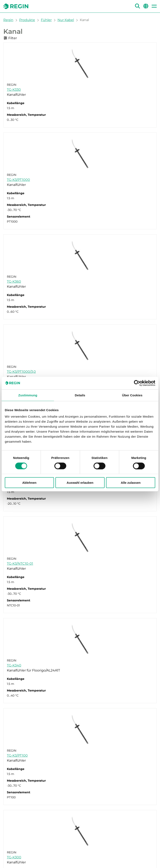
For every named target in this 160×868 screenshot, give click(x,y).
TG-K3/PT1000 (18, 180)
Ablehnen (29, 483)
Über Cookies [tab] (132, 395)
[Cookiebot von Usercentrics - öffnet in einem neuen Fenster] (137, 383)
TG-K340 (14, 665)
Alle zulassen (131, 483)
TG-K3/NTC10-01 (20, 564)
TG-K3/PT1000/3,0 (21, 372)
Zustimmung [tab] (28, 395)
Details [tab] (80, 395)
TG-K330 (14, 90)
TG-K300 (14, 857)
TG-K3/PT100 (17, 755)
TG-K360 (14, 282)
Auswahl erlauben (80, 483)
